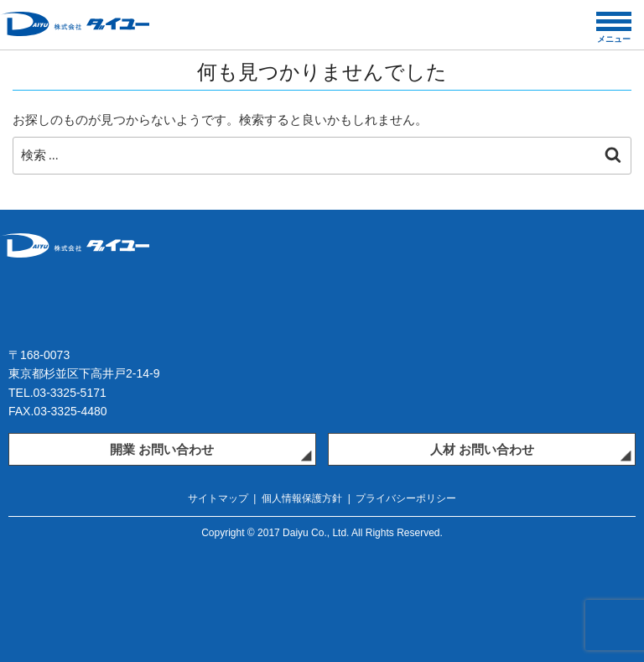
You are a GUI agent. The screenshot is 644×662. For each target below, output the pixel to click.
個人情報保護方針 (302, 498)
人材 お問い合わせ (482, 449)
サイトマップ (218, 498)
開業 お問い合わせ (162, 449)
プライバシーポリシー (406, 498)
